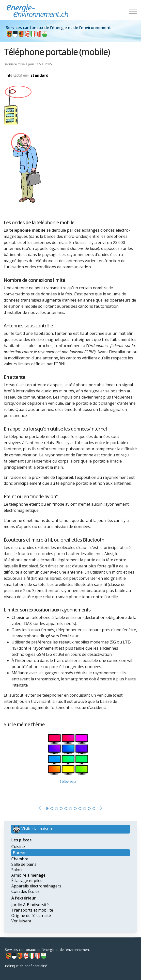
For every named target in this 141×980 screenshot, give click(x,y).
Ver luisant (21, 921)
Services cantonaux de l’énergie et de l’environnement (47, 953)
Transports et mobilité (32, 910)
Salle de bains (24, 864)
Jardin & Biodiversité (30, 905)
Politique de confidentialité (26, 966)
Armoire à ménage (28, 875)
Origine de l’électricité (31, 916)
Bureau (20, 853)
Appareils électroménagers (36, 886)
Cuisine (18, 847)
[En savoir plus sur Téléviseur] (68, 754)
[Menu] (133, 12)
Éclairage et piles (27, 881)
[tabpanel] (70, 764)
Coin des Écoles (25, 891)
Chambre (20, 859)
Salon (16, 870)
